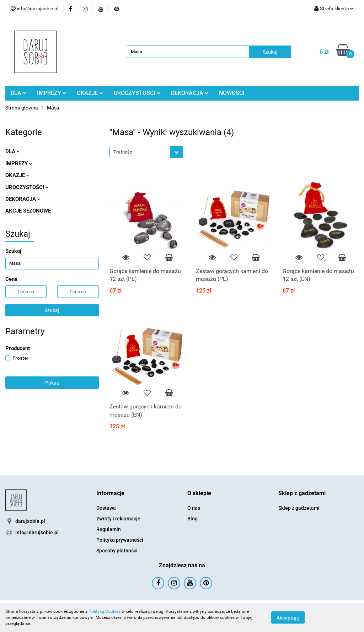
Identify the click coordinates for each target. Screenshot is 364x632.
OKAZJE (90, 93)
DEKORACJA (190, 93)
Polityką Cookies (105, 611)
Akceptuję (288, 618)
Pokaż (52, 383)
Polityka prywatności (120, 540)
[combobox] (146, 152)
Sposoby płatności (117, 551)
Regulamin (109, 529)
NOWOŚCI (232, 93)
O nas (194, 508)
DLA (18, 93)
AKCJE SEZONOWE (28, 211)
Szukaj (52, 310)
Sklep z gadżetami (299, 508)
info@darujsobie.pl (37, 532)
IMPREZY (52, 93)
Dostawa (106, 508)
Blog (192, 519)
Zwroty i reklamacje (118, 519)
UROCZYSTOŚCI (137, 93)
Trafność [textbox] (123, 152)
